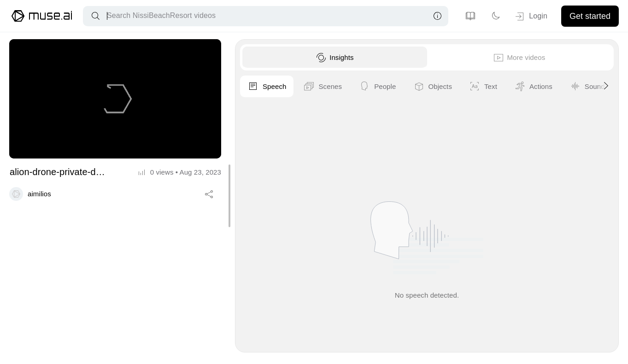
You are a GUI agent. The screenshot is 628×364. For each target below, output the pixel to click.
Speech (418, 87)
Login (531, 17)
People (528, 87)
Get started (590, 16)
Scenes (474, 87)
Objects (584, 87)
